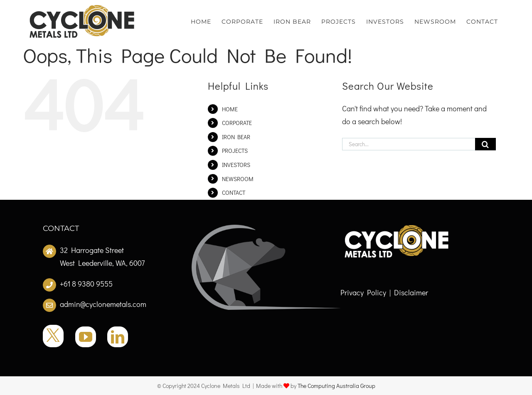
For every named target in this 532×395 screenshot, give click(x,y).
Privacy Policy (363, 292)
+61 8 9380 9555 (86, 284)
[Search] (485, 144)
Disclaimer (411, 292)
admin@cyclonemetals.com (103, 304)
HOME (230, 109)
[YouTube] (86, 337)
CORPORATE (237, 123)
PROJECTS (235, 151)
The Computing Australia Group (336, 386)
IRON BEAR (236, 137)
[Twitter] (53, 336)
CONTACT (234, 193)
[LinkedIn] (118, 337)
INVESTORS (236, 165)
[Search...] (409, 144)
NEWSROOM (238, 179)
